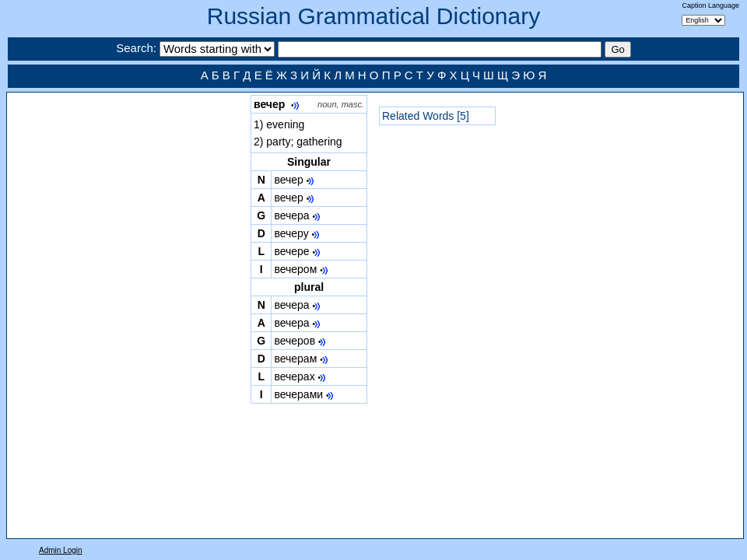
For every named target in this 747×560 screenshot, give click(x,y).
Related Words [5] (426, 116)
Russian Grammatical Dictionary (373, 16)
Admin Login (61, 550)
